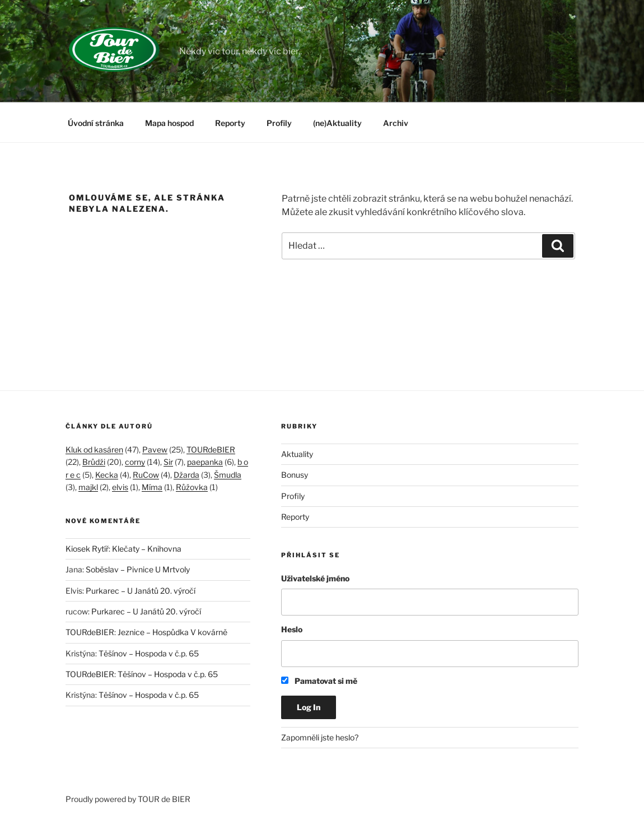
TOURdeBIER (211, 449)
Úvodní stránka (96, 123)
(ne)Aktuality (337, 123)
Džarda (186, 475)
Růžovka (192, 487)
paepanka (205, 462)
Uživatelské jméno (315, 578)
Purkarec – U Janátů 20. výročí (141, 591)
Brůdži (94, 462)
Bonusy (295, 475)
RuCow (146, 475)
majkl (88, 487)
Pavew (155, 449)
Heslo (292, 629)
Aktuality (297, 454)
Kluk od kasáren (94, 449)
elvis (120, 487)
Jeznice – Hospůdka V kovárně (172, 632)
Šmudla (228, 475)
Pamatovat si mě (319, 681)
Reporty (230, 123)
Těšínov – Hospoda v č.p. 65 (149, 653)
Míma (152, 487)
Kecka (107, 475)
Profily (279, 123)
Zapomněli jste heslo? (320, 737)
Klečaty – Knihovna (147, 549)
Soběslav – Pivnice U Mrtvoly (138, 569)
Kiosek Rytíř (87, 549)
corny (135, 462)
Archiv (396, 123)
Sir (168, 462)
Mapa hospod (169, 123)
